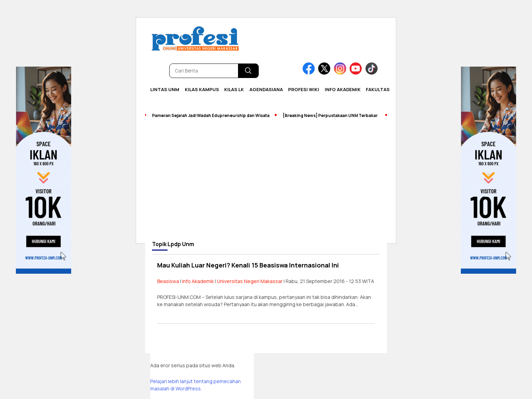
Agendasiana (266, 89)
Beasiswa (168, 281)
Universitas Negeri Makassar (250, 281)
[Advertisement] (266, 184)
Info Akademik (343, 89)
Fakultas (378, 89)
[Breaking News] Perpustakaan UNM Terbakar (330, 115)
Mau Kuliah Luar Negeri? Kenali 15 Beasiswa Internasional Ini (248, 265)
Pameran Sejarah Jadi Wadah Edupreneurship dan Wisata (211, 115)
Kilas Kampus (202, 89)
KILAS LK (234, 89)
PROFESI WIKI (304, 89)
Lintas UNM (165, 89)
